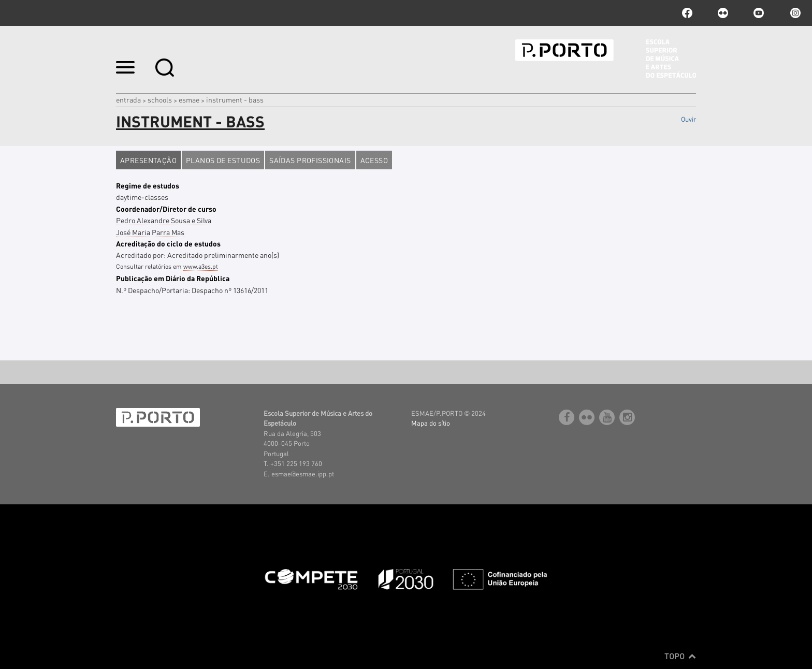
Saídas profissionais (310, 160)
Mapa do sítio (431, 423)
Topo (680, 656)
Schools (160, 99)
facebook (687, 13)
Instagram (794, 13)
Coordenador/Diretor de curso (166, 209)
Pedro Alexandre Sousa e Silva (164, 220)
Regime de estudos (148, 185)
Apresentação (148, 160)
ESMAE (189, 99)
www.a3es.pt (201, 266)
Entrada (128, 99)
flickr (723, 13)
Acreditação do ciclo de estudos (168, 243)
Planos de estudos (223, 160)
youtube (759, 13)
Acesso (374, 160)
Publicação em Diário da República (173, 278)
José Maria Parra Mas (150, 232)
